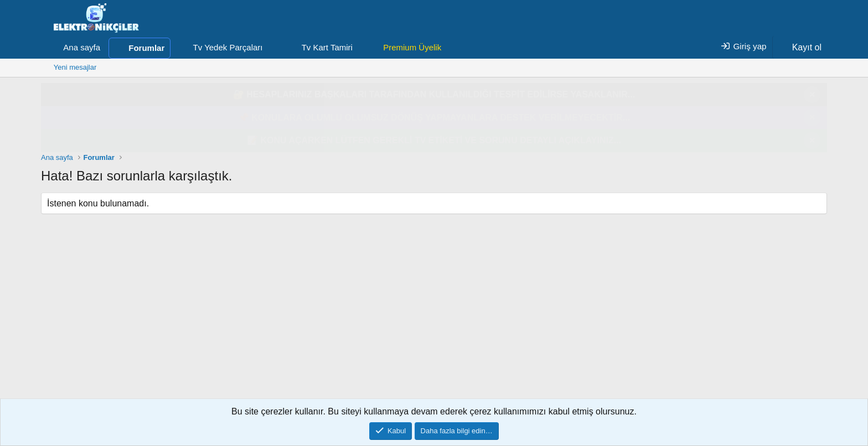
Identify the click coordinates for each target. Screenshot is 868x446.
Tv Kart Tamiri (327, 47)
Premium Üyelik (412, 47)
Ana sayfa (82, 47)
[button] (271, 48)
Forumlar (146, 48)
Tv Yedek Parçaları (228, 47)
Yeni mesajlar (75, 67)
